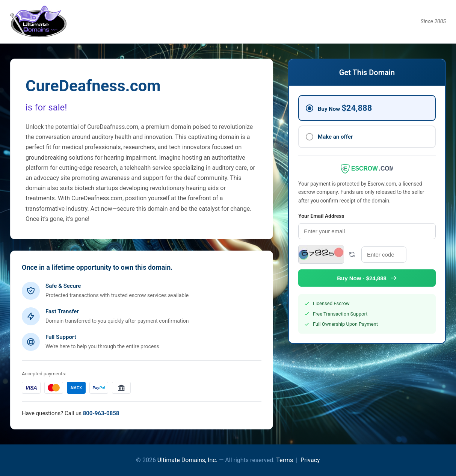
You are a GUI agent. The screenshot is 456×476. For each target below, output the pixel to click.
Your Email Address (321, 216)
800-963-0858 (101, 413)
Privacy (310, 460)
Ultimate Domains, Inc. (187, 460)
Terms (285, 460)
